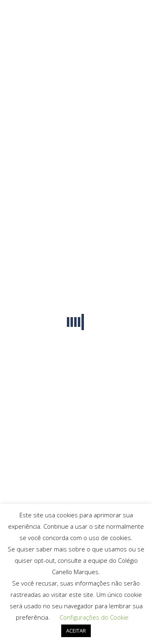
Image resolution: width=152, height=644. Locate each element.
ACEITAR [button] (76, 631)
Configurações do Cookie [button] (94, 617)
